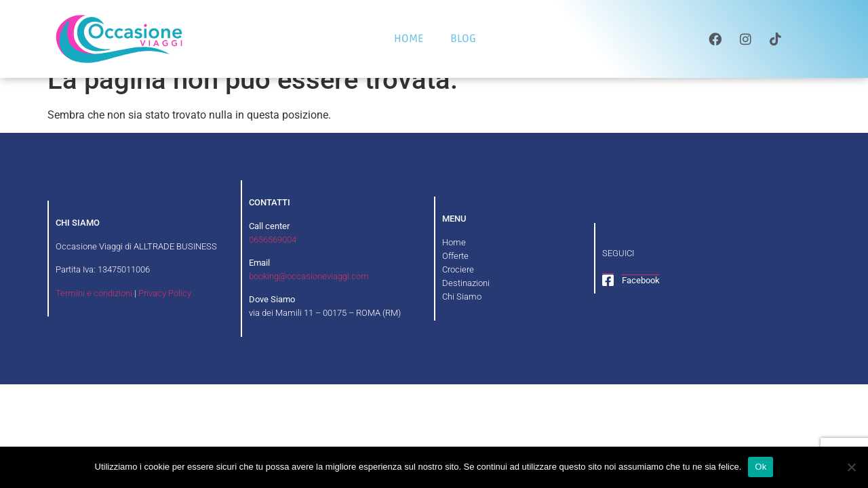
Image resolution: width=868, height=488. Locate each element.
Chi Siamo (462, 316)
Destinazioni (466, 303)
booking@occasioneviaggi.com (309, 296)
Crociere (458, 289)
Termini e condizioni (94, 313)
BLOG (463, 39)
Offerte (455, 276)
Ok (761, 467)
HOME (409, 39)
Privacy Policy (165, 313)
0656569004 (273, 259)
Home (454, 262)
